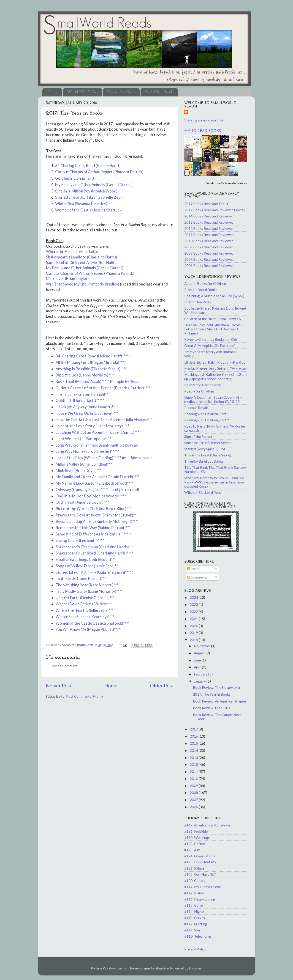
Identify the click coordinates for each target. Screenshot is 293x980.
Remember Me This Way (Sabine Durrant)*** (93, 528)
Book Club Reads (159, 92)
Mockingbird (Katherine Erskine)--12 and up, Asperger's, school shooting (216, 376)
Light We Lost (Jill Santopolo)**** (83, 439)
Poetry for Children (199, 391)
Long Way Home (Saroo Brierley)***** (87, 451)
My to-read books (203, 131)
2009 (194, 786)
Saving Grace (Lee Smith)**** (80, 540)
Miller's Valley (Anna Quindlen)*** (84, 464)
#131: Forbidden (197, 831)
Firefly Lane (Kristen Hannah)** (82, 394)
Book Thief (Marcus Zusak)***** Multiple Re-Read (98, 381)
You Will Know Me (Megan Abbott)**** (88, 629)
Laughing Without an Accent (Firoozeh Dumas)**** (98, 432)
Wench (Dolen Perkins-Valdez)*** (84, 604)
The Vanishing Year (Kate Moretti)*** (87, 585)
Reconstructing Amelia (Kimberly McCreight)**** (97, 521)
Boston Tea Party (198, 302)
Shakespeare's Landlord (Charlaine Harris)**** (94, 553)
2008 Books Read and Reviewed (209, 253)
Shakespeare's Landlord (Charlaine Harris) (82, 257)
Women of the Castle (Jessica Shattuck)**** (93, 623)
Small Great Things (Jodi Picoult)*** (86, 559)
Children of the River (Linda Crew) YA (213, 319)
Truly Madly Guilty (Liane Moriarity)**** (89, 591)
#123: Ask (192, 850)
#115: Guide (194, 905)
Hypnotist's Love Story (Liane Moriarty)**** (92, 426)
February (201, 674)
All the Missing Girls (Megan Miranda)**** (91, 362)
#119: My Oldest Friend (202, 887)
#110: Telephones (198, 936)
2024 (194, 597)
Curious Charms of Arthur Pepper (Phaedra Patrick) (99, 172)
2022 (194, 612)
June (198, 660)
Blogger (195, 968)
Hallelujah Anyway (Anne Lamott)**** (87, 407)
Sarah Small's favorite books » (227, 183)
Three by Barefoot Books (204, 461)
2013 (194, 758)
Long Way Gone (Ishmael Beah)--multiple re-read (97, 445)
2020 (194, 626)
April (198, 667)
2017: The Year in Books (212, 694)
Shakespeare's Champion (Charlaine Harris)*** (95, 547)
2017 (194, 729)
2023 (194, 604)
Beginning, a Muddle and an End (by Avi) (214, 296)
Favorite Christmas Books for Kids (211, 339)
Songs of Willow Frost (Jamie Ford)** (87, 566)
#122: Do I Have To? (200, 874)
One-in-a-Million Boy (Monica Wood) (86, 191)
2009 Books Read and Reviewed (209, 247)
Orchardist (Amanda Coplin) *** (82, 502)
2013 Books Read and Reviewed (209, 222)
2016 (194, 736)
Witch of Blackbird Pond (203, 492)
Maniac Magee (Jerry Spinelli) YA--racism (216, 368)
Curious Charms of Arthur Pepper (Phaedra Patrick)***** (104, 388)
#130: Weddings (197, 837)
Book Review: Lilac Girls (212, 708)
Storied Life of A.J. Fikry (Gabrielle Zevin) (90, 197)
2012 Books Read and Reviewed (209, 228)
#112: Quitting (196, 924)
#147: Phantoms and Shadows (207, 825)
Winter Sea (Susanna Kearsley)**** (85, 617)
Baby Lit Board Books (201, 290)
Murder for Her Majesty (203, 385)
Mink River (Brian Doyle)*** (79, 471)
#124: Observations (200, 856)
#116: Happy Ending (200, 899)
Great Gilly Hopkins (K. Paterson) (210, 346)
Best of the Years (121, 92)
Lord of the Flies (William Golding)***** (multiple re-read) (104, 458)
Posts (193, 569)
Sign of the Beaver (198, 436)
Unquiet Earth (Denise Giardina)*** (85, 598)
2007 (194, 800)
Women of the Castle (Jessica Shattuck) (89, 210)
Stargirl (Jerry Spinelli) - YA (205, 449)
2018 (194, 640)
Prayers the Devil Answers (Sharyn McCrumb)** (96, 515)
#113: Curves (195, 918)
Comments (197, 577)
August (200, 653)
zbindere (162, 968)
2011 (194, 771)
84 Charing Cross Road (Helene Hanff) (88, 166)
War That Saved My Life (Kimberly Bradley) (83, 284)
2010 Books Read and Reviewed (209, 241)
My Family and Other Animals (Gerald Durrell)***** (98, 477)
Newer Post (59, 686)
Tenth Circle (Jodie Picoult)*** (81, 578)
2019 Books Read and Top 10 (207, 204)
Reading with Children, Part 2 (207, 420)
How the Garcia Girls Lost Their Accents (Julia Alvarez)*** (104, 420)
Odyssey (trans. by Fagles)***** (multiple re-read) (97, 490)
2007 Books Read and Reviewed (209, 259)
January (200, 681)
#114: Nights (194, 911)
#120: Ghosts (195, 881)
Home (53, 92)
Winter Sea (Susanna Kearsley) (81, 204)
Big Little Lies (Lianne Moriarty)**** (85, 375)
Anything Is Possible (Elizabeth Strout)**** (91, 369)
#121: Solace (194, 868)
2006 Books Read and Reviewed (209, 266)
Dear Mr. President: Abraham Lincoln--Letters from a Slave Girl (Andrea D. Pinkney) (214, 329)
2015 (194, 743)
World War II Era (82, 92)
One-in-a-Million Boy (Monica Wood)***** (91, 496)
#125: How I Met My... (201, 862)
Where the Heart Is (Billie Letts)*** (85, 610)
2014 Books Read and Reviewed (209, 216)
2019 (194, 633)
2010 (194, 779)
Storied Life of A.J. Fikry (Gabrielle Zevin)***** (94, 572)
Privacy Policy (195, 949)
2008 (194, 793)
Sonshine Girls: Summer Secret (208, 443)
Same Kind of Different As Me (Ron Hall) (80, 262)
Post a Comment (65, 666)
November (202, 646)
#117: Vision (194, 893)
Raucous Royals (196, 408)
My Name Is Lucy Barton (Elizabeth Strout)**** (95, 483)
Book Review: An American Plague (219, 701)
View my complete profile (204, 120)
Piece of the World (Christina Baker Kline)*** (93, 509)
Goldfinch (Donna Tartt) (75, 178)
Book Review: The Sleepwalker (217, 687)
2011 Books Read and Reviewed (209, 235)
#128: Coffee (195, 844)
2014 (194, 750)
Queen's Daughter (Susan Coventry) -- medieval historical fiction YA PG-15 (213, 399)
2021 (194, 619)
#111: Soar (193, 930)
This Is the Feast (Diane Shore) (208, 455)
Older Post (162, 686)
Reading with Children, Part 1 (207, 414)
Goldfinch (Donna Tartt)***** (80, 400)
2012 (194, 764)
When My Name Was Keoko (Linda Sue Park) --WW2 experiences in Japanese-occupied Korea (214, 482)
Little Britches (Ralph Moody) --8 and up (215, 362)
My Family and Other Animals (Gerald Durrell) (94, 185)
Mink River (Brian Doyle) (66, 279)
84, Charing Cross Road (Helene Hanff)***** (93, 356)
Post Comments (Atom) (84, 696)
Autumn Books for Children (205, 283)
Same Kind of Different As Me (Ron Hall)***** (94, 534)
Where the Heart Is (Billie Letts (72, 251)
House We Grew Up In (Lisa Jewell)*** (87, 413)
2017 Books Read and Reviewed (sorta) (214, 210)
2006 (194, 807)
